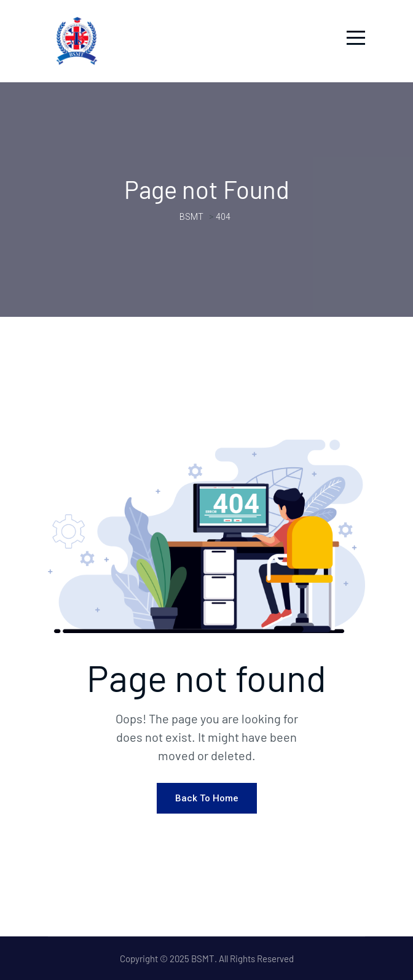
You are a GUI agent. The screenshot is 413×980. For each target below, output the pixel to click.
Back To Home (207, 798)
